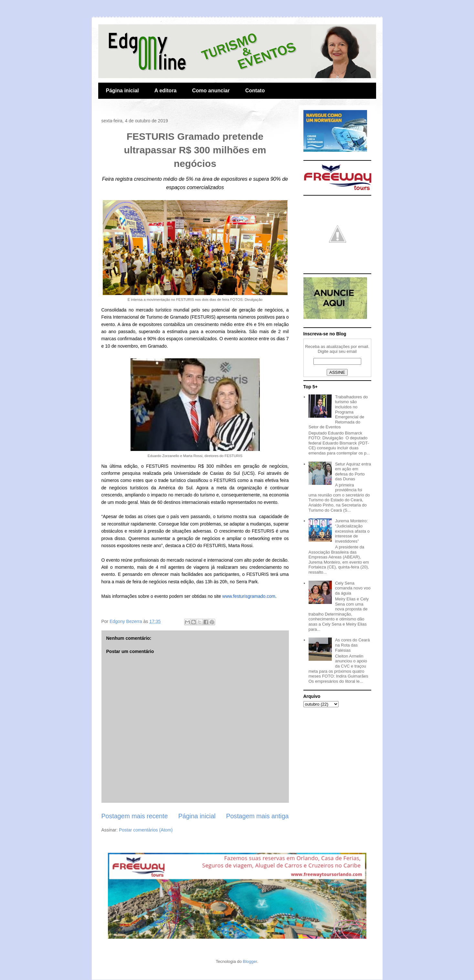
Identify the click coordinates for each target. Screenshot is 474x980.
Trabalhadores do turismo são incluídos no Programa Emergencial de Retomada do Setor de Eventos (338, 412)
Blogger (250, 961)
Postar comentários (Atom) (146, 830)
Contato (255, 91)
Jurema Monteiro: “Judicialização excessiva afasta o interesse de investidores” (352, 531)
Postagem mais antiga (258, 816)
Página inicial (122, 91)
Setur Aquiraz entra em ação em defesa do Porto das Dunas (353, 472)
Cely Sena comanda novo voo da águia (353, 588)
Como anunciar (211, 91)
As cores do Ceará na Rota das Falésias (353, 645)
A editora (166, 91)
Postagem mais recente (135, 816)
